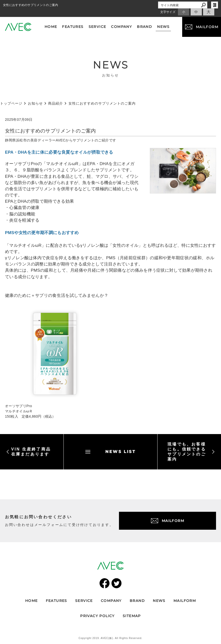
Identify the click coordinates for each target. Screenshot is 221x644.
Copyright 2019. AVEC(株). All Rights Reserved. (111, 638)
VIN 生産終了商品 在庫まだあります (28, 452)
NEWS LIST (110, 452)
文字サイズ (168, 12)
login (215, 5)
